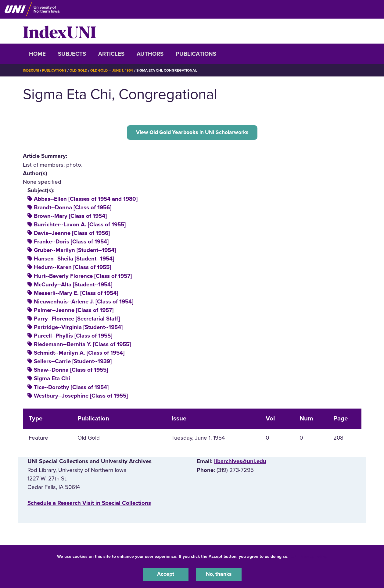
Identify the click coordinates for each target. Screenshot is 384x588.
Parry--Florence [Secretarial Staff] (77, 320)
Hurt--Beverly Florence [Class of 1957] (83, 277)
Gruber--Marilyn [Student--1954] (75, 251)
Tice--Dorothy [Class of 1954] (71, 388)
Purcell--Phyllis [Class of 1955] (73, 337)
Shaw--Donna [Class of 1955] (71, 371)
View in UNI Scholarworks (192, 133)
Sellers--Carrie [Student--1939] (73, 363)
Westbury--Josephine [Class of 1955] (81, 397)
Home (37, 54)
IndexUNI (59, 31)
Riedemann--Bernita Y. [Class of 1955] (82, 345)
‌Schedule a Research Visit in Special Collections (89, 504)
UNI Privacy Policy (309, 556)
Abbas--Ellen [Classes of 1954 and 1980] (86, 200)
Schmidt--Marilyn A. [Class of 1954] (79, 354)
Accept (166, 574)
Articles (111, 54)
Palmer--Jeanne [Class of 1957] (74, 311)
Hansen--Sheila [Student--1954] (74, 260)
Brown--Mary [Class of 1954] (70, 217)
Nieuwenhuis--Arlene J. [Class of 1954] (84, 303)
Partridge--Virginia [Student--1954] (78, 328)
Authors (150, 54)
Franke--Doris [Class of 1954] (71, 243)
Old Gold (81, 70)
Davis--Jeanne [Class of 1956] (72, 234)
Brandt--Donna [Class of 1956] (73, 209)
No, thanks (219, 574)
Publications (196, 54)
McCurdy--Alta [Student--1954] (73, 286)
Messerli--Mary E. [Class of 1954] (76, 294)
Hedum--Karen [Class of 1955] (72, 268)
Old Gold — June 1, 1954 (116, 70)
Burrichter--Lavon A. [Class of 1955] (80, 226)
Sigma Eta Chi (52, 380)
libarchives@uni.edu (240, 462)
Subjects (72, 54)
